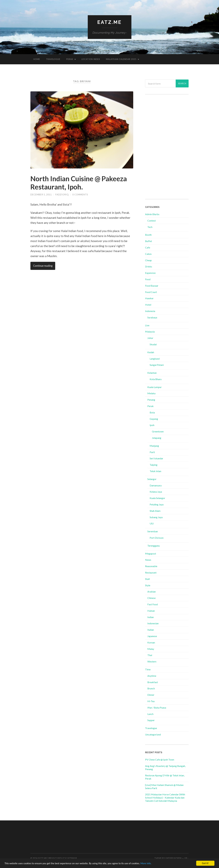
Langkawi (155, 359)
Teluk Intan (155, 471)
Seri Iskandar (156, 458)
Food (148, 279)
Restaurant (151, 573)
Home (37, 59)
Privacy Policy (57, 858)
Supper (151, 720)
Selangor (152, 479)
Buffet (149, 241)
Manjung (154, 446)
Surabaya (152, 317)
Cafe (148, 247)
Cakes (148, 254)
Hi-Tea (151, 701)
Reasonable (151, 566)
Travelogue (53, 59)
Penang (151, 400)
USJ (152, 523)
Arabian (152, 592)
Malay (151, 649)
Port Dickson (157, 538)
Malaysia (150, 332)
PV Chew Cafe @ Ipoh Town (160, 760)
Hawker (149, 298)
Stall (147, 579)
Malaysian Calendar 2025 (121, 59)
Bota (152, 412)
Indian (151, 617)
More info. (146, 863)
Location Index (91, 59)
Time (148, 669)
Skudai (153, 344)
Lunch (150, 714)
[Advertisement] (167, 147)
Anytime (152, 676)
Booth (148, 235)
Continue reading (43, 266)
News (148, 560)
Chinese (151, 598)
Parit (152, 452)
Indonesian (153, 623)
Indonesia (150, 311)
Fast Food (153, 604)
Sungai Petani (157, 365)
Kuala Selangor (157, 498)
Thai (150, 655)
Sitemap (72, 858)
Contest (152, 221)
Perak (70, 59)
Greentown (158, 431)
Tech (150, 227)
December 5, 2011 (41, 195)
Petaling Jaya (157, 504)
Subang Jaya (156, 517)
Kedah (151, 352)
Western (152, 661)
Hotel (148, 305)
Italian (151, 630)
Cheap (148, 260)
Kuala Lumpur (155, 387)
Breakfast (153, 682)
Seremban (153, 531)
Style (148, 585)
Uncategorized (153, 734)
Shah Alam (155, 511)
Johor (150, 338)
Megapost (151, 554)
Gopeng (154, 419)
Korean (151, 642)
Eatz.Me (109, 22)
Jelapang (157, 438)
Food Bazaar (152, 286)
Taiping (154, 465)
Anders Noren (173, 858)
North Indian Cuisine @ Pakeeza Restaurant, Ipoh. (79, 183)
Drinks (149, 266)
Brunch (151, 688)
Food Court (151, 292)
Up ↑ (186, 858)
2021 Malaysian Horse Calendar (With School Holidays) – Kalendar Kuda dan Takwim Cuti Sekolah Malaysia (165, 798)
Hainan (151, 611)
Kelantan (152, 373)
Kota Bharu (156, 379)
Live (147, 325)
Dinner (151, 695)
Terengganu (154, 546)
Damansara (156, 485)
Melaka (151, 393)
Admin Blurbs (152, 214)
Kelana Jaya (156, 492)
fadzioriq (62, 195)
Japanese (152, 636)
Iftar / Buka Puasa (157, 708)
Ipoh (152, 425)
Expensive (150, 273)
